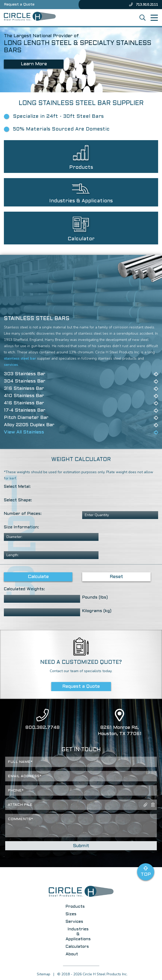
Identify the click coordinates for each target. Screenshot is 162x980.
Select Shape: (18, 500)
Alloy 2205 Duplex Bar (29, 425)
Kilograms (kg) (97, 611)
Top (146, 871)
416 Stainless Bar (24, 403)
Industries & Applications (78, 934)
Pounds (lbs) (95, 597)
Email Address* (25, 776)
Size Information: (21, 527)
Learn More (34, 64)
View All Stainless (24, 432)
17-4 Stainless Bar (25, 410)
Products (75, 907)
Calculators (77, 947)
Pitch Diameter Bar (26, 418)
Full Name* (20, 762)
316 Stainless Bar (24, 389)
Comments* (20, 819)
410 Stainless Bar (24, 396)
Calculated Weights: (24, 589)
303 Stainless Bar (25, 374)
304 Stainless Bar (25, 381)
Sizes (71, 914)
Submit (81, 846)
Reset (116, 577)
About (72, 954)
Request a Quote (19, 5)
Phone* (16, 791)
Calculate (38, 577)
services (11, 365)
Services (74, 922)
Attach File (20, 805)
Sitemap (44, 974)
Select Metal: (17, 487)
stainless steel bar (20, 358)
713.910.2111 (144, 5)
